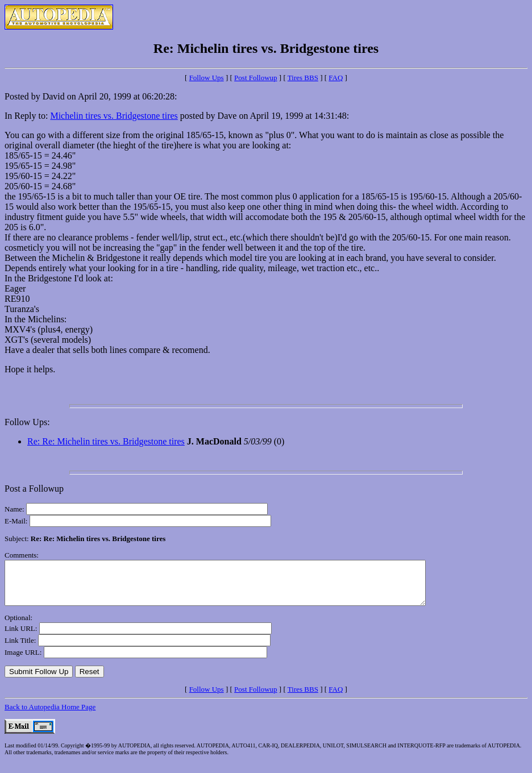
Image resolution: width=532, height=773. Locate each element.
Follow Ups (207, 78)
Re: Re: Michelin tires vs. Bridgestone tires (106, 441)
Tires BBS (303, 78)
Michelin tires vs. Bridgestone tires (114, 116)
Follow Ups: (27, 422)
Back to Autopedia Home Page (50, 715)
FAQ (336, 78)
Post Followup (256, 78)
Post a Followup (34, 489)
